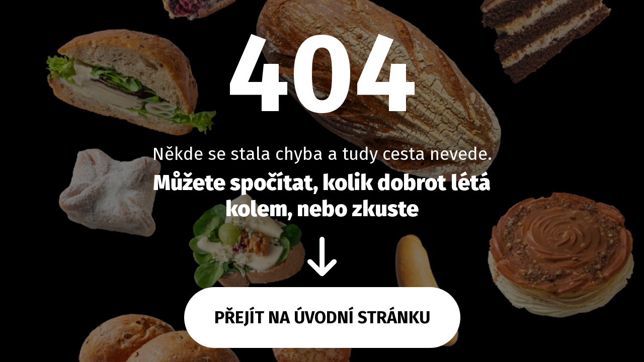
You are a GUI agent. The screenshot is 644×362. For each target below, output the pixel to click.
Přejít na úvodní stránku (322, 318)
